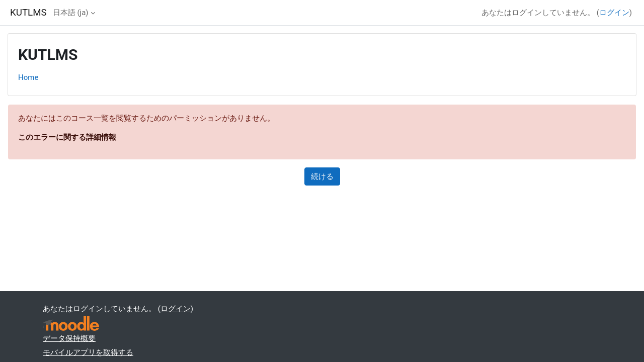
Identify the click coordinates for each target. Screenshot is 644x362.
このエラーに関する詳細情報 (67, 137)
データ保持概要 (69, 338)
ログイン (614, 13)
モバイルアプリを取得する (88, 352)
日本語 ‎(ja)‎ (71, 13)
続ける (322, 176)
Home (28, 77)
